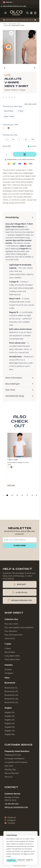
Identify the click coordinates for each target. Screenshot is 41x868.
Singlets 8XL (10, 734)
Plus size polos (11, 631)
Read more (21, 860)
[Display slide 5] (27, 495)
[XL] (26, 139)
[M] (13, 139)
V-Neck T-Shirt (13, 460)
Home (4, 24)
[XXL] (33, 139)
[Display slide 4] (22, 495)
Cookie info (29, 860)
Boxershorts (10, 683)
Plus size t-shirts (11, 624)
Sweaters (9, 665)
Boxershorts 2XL (11, 691)
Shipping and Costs (13, 755)
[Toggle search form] (27, 13)
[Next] (35, 68)
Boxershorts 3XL (12, 695)
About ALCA (10, 638)
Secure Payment (12, 773)
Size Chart (9, 766)
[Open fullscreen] (33, 33)
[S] (7, 139)
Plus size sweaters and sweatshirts (19, 628)
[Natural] (9, 129)
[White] (4, 129)
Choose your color (11, 125)
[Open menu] (5, 13)
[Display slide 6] (32, 495)
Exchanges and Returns (14, 759)
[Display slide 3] (17, 495)
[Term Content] (35, 20)
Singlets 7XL (10, 731)
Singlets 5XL (10, 723)
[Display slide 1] (7, 495)
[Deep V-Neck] (9, 116)
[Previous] (5, 68)
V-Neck (8, 649)
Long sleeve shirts (12, 656)
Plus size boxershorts (13, 635)
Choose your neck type (13, 106)
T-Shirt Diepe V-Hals (14, 24)
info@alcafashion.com (16, 807)
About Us (9, 777)
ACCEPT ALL (11, 860)
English (9, 2)
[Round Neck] (9, 111)
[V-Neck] (21, 111)
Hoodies (8, 670)
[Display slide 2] (12, 495)
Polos (7, 678)
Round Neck (10, 652)
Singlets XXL (10, 712)
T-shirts (8, 644)
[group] (10, 97)
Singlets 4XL (10, 720)
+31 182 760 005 (11, 804)
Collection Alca (11, 619)
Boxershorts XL (11, 688)
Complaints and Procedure (16, 762)
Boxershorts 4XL (12, 699)
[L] (20, 139)
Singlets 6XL (10, 727)
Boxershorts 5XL (12, 702)
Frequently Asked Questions (17, 751)
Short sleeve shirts (12, 659)
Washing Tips (10, 770)
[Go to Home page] (16, 13)
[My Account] (31, 13)
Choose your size (10, 135)
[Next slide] (36, 495)
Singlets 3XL (10, 716)
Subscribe (20, 546)
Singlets (8, 708)
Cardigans (9, 673)
